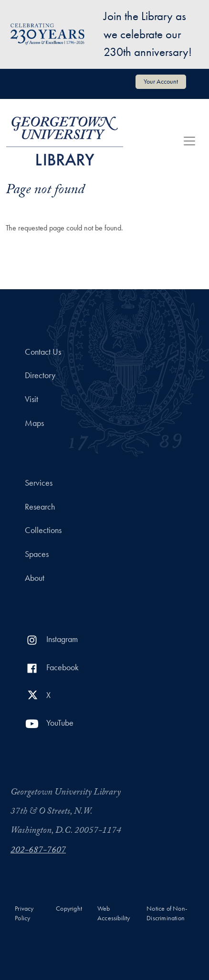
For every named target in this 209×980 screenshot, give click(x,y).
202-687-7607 (38, 851)
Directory (40, 375)
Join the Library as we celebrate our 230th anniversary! (148, 34)
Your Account (161, 81)
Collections (43, 530)
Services (39, 483)
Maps (34, 423)
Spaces (37, 554)
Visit (31, 399)
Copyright (69, 909)
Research (40, 507)
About (35, 578)
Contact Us (43, 352)
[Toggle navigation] (189, 141)
